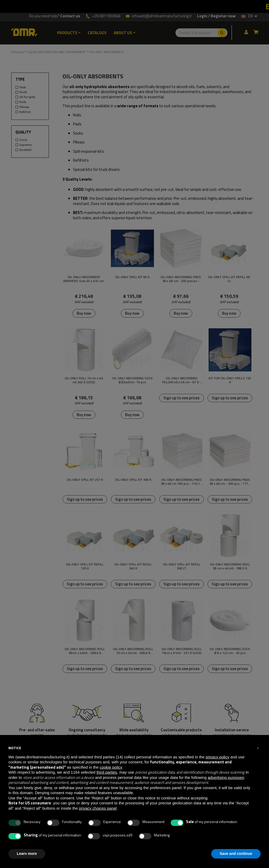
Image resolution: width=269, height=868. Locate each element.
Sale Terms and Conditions (115, 822)
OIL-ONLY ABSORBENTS (107, 52)
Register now (223, 16)
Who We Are (106, 789)
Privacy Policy (107, 795)
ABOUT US (125, 33)
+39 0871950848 (106, 16)
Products (17, 52)
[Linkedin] (187, 839)
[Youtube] (212, 839)
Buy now (84, 313)
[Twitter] (195, 839)
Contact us (70, 16)
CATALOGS (97, 33)
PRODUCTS (69, 33)
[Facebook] (203, 839)
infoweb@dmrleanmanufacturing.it (159, 16)
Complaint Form (109, 828)
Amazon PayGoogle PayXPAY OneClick (221, 806)
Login (202, 16)
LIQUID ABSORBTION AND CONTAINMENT (57, 52)
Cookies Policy (107, 801)
